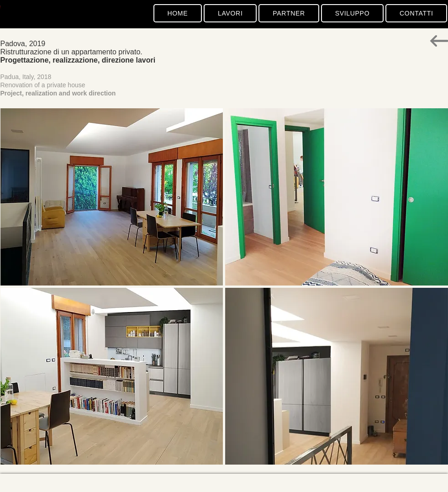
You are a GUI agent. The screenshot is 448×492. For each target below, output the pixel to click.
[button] (112, 197)
